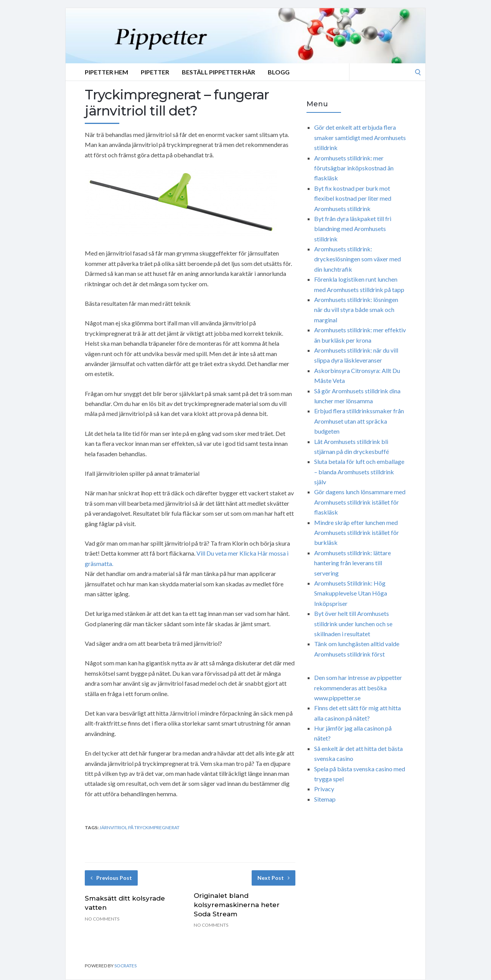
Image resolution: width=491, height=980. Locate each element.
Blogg (279, 72)
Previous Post (111, 878)
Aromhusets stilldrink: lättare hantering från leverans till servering (353, 563)
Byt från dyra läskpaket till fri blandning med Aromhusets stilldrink (353, 229)
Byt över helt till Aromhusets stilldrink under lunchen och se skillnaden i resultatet (353, 624)
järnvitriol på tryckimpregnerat (139, 827)
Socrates (125, 966)
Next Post (274, 878)
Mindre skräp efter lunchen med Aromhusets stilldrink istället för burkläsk (357, 533)
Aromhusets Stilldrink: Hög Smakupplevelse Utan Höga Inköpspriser (351, 593)
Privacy (324, 789)
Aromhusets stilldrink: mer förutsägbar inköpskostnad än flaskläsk (354, 168)
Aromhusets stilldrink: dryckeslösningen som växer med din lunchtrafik (358, 259)
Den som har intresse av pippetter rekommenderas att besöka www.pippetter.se (358, 688)
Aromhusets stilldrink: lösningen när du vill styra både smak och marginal (356, 310)
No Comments (102, 919)
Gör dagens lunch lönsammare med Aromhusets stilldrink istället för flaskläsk (360, 502)
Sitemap (325, 799)
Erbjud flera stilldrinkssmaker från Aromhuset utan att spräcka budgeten (359, 421)
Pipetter (155, 72)
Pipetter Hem (106, 72)
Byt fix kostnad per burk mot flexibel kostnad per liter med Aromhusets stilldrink (353, 198)
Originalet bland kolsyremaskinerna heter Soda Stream (237, 905)
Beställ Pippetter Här (218, 72)
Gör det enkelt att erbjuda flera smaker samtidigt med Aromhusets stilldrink (360, 137)
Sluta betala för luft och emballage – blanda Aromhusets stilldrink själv (359, 472)
